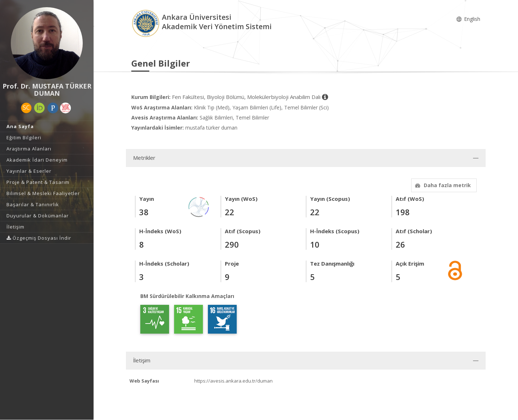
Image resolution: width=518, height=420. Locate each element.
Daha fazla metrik (442, 185)
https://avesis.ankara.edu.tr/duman (233, 381)
